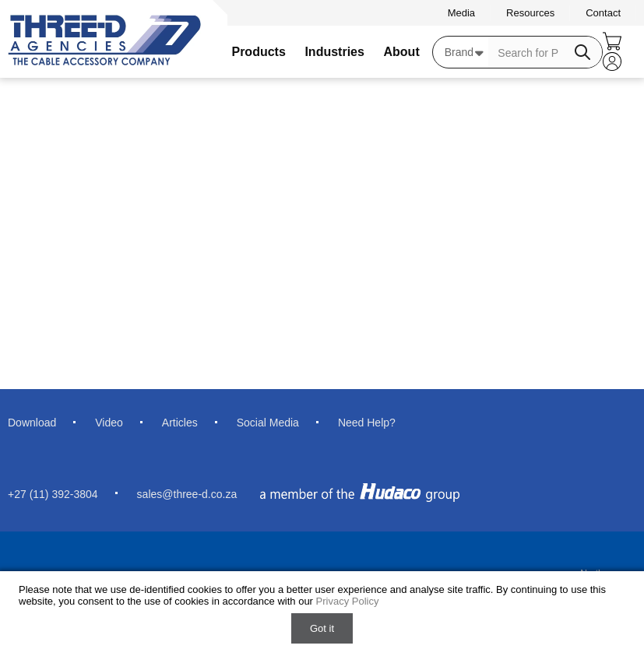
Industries (334, 52)
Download (32, 423)
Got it (322, 628)
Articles (180, 423)
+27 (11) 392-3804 (53, 494)
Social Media (268, 423)
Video (109, 423)
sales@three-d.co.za (187, 494)
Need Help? (367, 423)
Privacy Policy (348, 601)
